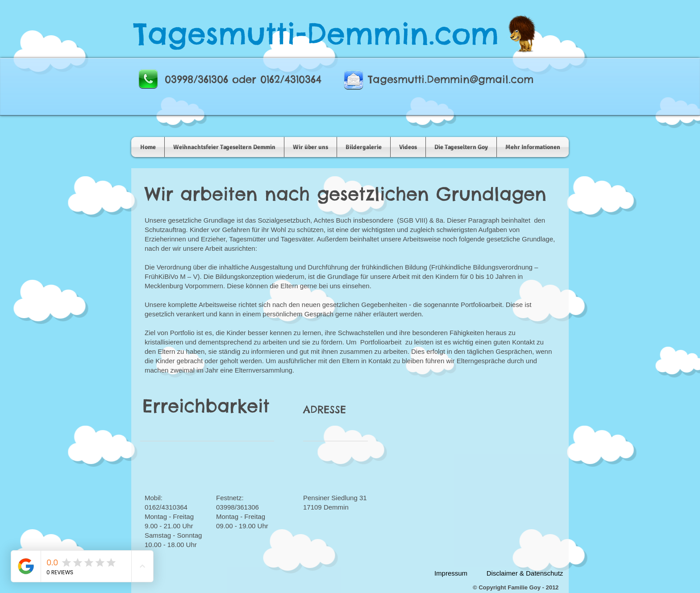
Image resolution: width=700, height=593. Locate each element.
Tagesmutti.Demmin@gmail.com (451, 79)
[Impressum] (451, 573)
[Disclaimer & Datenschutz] (525, 573)
